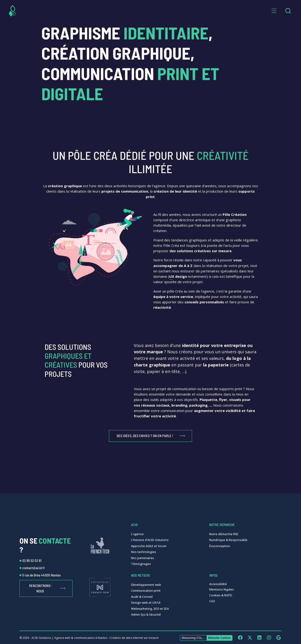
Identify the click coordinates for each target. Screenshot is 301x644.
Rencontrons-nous (40, 588)
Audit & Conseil (142, 597)
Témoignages (141, 564)
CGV (212, 601)
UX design (178, 276)
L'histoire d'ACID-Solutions (150, 540)
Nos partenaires (143, 558)
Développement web (146, 585)
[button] (274, 11)
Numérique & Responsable (228, 540)
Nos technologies (144, 552)
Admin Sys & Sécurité (146, 614)
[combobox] (288, 11)
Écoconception (220, 546)
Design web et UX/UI (146, 602)
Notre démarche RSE (224, 534)
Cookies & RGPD (221, 595)
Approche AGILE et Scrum (149, 546)
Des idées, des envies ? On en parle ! (145, 436)
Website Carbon (219, 638)
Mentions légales (222, 589)
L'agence (137, 534)
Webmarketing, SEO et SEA (150, 609)
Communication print (146, 591)
